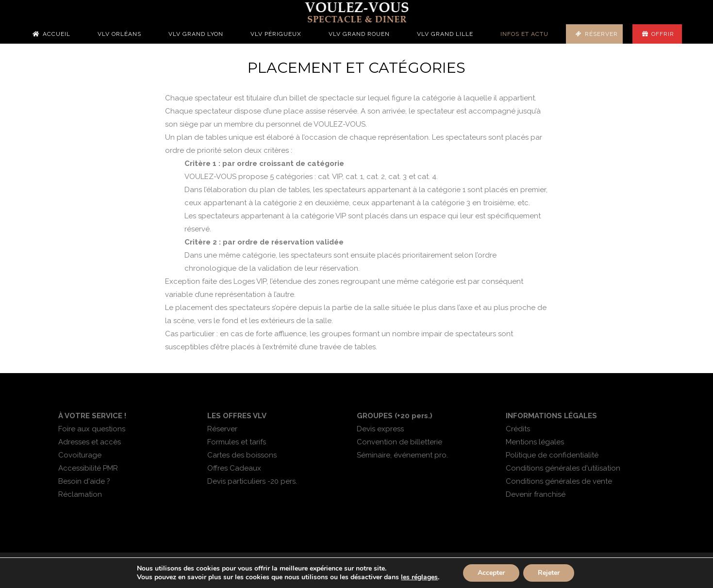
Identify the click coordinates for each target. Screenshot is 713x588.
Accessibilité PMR (88, 468)
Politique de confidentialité (552, 455)
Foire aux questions (92, 429)
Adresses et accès (90, 442)
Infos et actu (524, 34)
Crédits (518, 429)
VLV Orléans (119, 34)
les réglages (419, 577)
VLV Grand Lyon (196, 34)
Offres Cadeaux (234, 468)
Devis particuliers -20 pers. (252, 481)
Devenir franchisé (536, 494)
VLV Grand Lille (445, 34)
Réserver (601, 34)
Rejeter (549, 573)
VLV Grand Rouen (359, 34)
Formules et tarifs (237, 442)
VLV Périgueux (276, 34)
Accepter (491, 573)
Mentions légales (535, 442)
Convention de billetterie (399, 442)
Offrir (663, 34)
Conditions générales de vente (559, 481)
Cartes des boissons (242, 455)
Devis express (380, 429)
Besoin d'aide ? (84, 481)
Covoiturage (80, 455)
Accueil (57, 34)
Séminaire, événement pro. (402, 455)
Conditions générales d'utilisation (563, 468)
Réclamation (80, 494)
